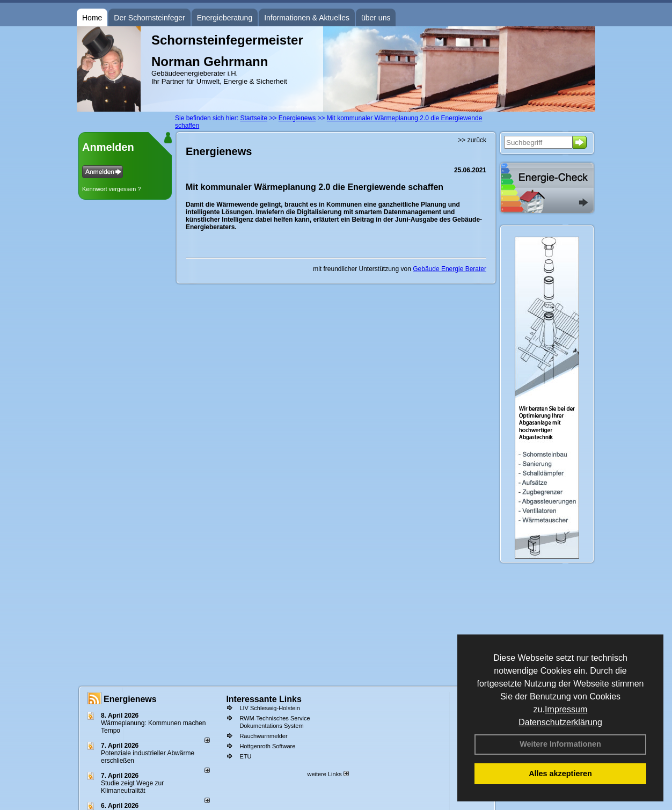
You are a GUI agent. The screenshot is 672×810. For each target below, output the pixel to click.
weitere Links (328, 774)
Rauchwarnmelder (263, 736)
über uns (376, 18)
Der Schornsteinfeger (149, 18)
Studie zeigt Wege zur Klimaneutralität (132, 787)
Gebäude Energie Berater (450, 269)
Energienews (130, 699)
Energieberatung (225, 18)
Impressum (566, 709)
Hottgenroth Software (267, 746)
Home (92, 18)
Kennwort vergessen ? (111, 189)
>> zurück (472, 140)
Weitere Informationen (560, 744)
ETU (245, 756)
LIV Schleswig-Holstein (270, 708)
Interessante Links (264, 699)
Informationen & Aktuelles (307, 18)
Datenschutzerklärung (560, 722)
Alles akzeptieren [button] (560, 773)
